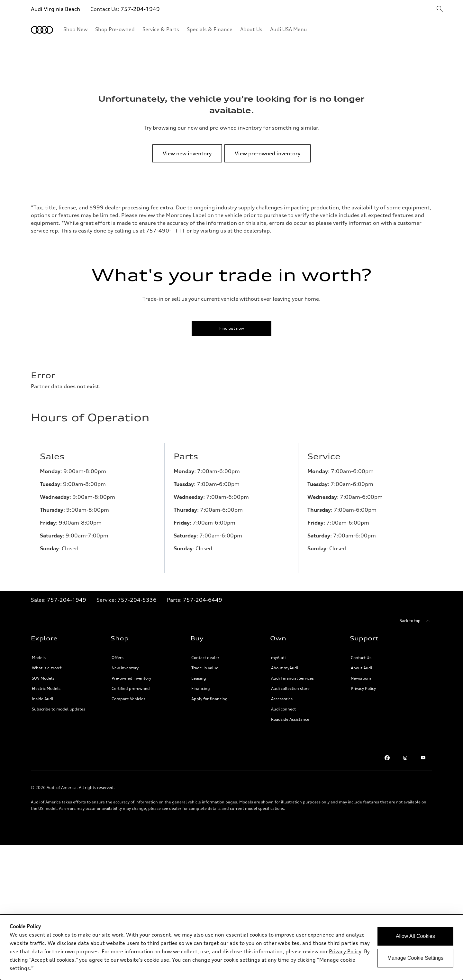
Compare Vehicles (128, 694)
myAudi (278, 652)
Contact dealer (205, 652)
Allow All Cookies (415, 936)
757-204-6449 (203, 595)
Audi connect (283, 704)
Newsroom (361, 673)
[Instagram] (405, 753)
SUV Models (43, 673)
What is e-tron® (47, 663)
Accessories (282, 694)
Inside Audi (42, 694)
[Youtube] (423, 753)
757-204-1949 (140, 9)
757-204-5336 (137, 595)
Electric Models (46, 683)
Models (39, 652)
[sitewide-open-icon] (440, 9)
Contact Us (361, 652)
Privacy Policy (363, 683)
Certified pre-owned (131, 683)
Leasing (199, 673)
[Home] (42, 30)
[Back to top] (416, 616)
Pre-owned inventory (131, 673)
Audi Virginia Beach (55, 9)
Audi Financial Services (292, 673)
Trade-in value (205, 663)
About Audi (361, 663)
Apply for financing (209, 694)
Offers (118, 652)
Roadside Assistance (290, 714)
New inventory (125, 663)
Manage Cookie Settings (415, 958)
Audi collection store (290, 683)
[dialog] (232, 947)
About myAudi (285, 663)
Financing (201, 683)
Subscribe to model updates (59, 704)
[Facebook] (387, 753)
